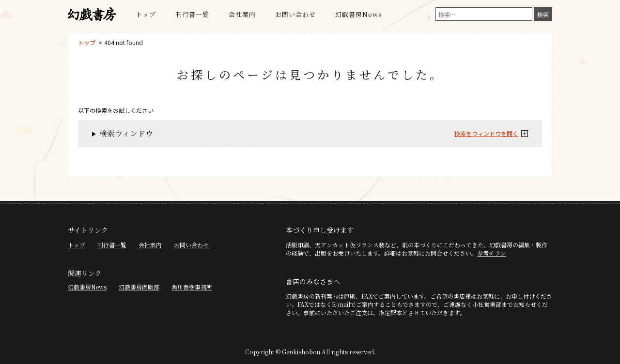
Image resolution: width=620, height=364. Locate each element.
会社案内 (242, 14)
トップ (146, 14)
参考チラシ (492, 253)
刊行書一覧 (192, 14)
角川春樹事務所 (192, 287)
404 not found (124, 42)
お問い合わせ (295, 14)
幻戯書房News (359, 14)
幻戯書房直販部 (139, 287)
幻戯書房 (92, 15)
